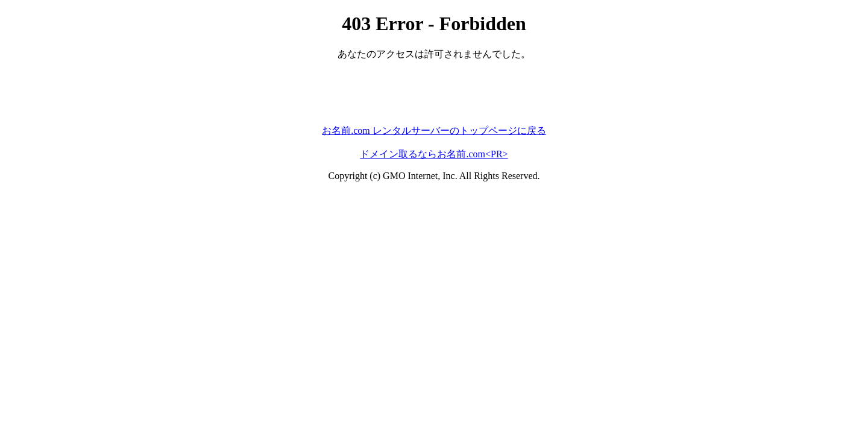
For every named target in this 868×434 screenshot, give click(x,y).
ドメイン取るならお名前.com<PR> (434, 154)
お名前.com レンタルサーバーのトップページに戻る (434, 131)
